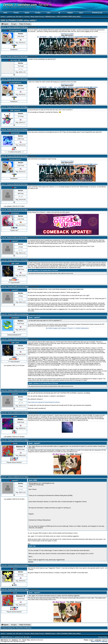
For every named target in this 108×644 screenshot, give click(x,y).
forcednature (15, 213)
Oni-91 (15, 444)
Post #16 (4, 440)
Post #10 (4, 260)
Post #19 (4, 589)
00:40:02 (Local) (97, 13)
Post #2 (4, 57)
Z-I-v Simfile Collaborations (81, 328)
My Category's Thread (65, 328)
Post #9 (4, 238)
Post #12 (4, 314)
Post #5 (4, 130)
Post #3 (4, 79)
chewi (15, 416)
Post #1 (4, 27)
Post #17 (4, 477)
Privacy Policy (103, 637)
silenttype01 (15, 318)
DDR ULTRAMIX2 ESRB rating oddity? (69, 17)
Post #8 (4, 210)
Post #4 (4, 107)
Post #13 (4, 339)
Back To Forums (25, 24)
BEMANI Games (51, 17)
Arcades (38, 13)
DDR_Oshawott (15, 111)
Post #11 (4, 287)
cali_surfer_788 (15, 60)
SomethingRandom (15, 31)
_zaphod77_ (15, 241)
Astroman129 (15, 133)
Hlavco (15, 569)
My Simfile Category (52, 328)
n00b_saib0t (15, 264)
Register (70, 13)
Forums (16, 13)
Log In (81, 13)
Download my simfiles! (67, 34)
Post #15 (4, 413)
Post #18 (4, 565)
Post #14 (4, 390)
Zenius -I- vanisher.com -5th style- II (12, 17)
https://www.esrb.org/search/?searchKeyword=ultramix (44, 402)
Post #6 (4, 156)
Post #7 (4, 184)
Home (5, 13)
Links (49, 13)
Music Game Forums (37, 17)
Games (27, 13)
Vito (15, 188)
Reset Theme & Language (99, 641)
